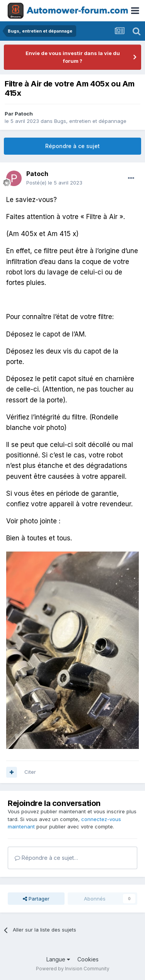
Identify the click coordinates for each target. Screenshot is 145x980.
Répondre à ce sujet (72, 146)
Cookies (88, 959)
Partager (36, 899)
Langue (58, 959)
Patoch (24, 114)
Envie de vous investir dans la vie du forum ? (73, 57)
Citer (30, 772)
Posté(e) (54, 183)
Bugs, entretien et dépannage (90, 121)
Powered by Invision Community (73, 969)
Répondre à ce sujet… (46, 858)
